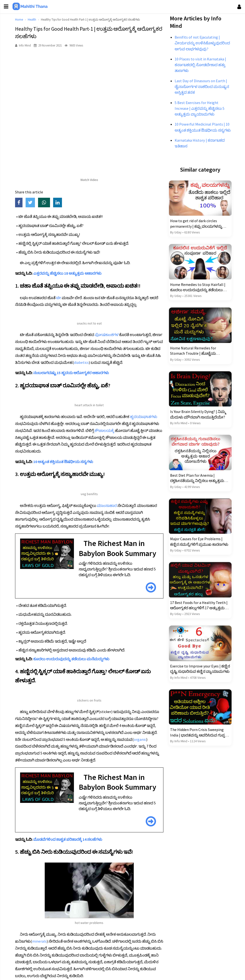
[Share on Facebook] (23, 203)
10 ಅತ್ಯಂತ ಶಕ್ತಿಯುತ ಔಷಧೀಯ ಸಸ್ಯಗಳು (66, 469)
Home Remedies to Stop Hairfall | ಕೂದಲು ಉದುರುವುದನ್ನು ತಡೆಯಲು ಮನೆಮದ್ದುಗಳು (196, 302)
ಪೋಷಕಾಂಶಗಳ (110, 335)
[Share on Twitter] (35, 203)
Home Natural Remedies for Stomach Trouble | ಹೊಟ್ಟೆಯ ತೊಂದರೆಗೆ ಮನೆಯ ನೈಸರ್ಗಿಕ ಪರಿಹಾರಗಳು (192, 365)
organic (41, 763)
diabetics (134, 362)
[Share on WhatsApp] (49, 203)
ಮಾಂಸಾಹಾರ (110, 512)
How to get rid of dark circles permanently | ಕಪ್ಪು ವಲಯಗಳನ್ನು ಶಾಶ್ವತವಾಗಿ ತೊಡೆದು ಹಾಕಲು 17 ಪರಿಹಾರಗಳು (195, 239)
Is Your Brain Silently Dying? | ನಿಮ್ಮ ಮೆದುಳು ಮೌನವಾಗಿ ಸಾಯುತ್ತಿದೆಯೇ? (197, 427)
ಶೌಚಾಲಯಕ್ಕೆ (135, 437)
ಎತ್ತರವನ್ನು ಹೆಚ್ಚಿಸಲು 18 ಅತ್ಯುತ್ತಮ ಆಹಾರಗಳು (70, 273)
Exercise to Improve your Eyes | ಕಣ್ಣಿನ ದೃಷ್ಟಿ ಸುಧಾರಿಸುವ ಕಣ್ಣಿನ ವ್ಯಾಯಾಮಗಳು (194, 677)
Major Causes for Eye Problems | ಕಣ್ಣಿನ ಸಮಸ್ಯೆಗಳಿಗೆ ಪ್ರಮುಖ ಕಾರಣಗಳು (198, 552)
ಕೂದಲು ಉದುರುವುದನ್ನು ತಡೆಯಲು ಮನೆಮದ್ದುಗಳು (74, 676)
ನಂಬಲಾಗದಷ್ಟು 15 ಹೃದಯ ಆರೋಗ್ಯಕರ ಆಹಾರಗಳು (74, 380)
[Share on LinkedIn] (62, 203)
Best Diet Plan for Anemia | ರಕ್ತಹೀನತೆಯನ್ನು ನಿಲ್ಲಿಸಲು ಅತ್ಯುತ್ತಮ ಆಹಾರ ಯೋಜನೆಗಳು (196, 489)
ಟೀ (62, 298)
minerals (42, 966)
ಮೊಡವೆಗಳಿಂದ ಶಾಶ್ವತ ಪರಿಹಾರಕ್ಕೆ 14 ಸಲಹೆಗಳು (71, 866)
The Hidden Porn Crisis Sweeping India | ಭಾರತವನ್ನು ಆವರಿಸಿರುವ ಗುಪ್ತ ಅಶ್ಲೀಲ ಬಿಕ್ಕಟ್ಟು (196, 740)
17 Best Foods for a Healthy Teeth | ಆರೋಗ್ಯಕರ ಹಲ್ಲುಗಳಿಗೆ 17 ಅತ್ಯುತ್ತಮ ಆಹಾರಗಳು (197, 615)
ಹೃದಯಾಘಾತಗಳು (147, 423)
